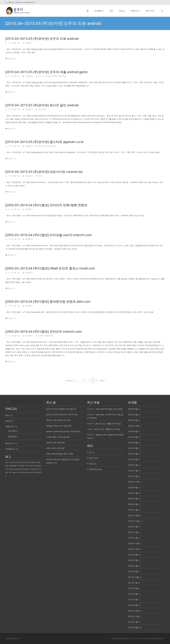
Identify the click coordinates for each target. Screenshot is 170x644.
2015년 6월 (133, 627)
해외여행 (12, 437)
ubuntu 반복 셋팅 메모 (56, 443)
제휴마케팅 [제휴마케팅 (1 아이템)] (24, 472)
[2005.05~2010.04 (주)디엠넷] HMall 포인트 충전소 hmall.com (50, 268)
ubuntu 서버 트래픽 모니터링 (58, 420)
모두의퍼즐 (62, 76)
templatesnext (158, 638)
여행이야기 (135, 11)
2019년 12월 (133, 515)
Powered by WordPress (121, 638)
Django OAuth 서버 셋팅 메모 (59, 426)
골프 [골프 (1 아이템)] (7, 466)
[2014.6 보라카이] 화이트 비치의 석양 (62, 414)
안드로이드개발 (43, 146)
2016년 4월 (133, 605)
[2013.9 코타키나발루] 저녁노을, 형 (61, 409)
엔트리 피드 (94, 458)
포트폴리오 (99, 11)
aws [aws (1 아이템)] (7, 462)
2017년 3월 (133, 599)
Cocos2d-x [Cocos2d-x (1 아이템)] (12, 462)
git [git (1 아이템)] (17, 462)
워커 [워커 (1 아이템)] (29, 469)
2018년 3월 (133, 566)
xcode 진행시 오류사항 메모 (58, 437)
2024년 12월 (133, 426)
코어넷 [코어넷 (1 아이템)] (30, 472)
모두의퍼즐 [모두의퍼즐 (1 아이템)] (20, 466)
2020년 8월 (133, 487)
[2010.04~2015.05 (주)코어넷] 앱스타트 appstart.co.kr (45, 142)
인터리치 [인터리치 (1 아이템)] (34, 469)
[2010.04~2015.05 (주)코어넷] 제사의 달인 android (42, 105)
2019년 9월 (133, 527)
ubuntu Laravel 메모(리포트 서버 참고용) (63, 431)
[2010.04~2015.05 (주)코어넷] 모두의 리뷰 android (42, 38)
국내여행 (12, 431)
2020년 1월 (133, 510)
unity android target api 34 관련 (60, 454)
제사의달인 (42, 109)
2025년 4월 (133, 420)
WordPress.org (95, 469)
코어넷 (40, 176)
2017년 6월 (133, 594)
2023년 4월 (133, 448)
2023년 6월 (133, 443)
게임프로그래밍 (51, 76)
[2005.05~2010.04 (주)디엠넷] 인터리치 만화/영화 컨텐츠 (46, 205)
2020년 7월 (133, 493)
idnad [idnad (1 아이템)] (20, 462)
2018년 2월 (133, 571)
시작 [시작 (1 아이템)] (26, 466)
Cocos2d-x (41, 76)
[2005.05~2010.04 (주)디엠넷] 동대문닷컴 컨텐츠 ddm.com (48, 301)
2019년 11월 (133, 521)
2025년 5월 (133, 414)
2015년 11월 (133, 616)
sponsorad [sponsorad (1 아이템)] (26, 462)
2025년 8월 (133, 409)
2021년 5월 (133, 476)
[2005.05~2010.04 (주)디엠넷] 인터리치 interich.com (43, 331)
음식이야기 (150, 11)
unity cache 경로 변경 (55, 448)
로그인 (92, 452)
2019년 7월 (133, 532)
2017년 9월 (133, 583)
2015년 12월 (133, 611)
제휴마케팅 (49, 336)
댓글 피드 (93, 464)
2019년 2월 (133, 538)
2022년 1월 (133, 471)
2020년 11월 (133, 482)
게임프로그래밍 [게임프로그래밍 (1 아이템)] (35, 462)
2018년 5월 (133, 560)
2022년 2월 (133, 465)
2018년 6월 (133, 555)
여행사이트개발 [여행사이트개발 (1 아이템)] (14, 469)
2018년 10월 (133, 549)
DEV (111, 11)
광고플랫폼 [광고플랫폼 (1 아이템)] (12, 466)
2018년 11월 (133, 543)
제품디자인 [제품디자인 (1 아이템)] (16, 472)
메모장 (122, 11)
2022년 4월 (133, 459)
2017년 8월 (133, 588)
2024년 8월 (133, 431)
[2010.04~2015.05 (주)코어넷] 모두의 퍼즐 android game (46, 72)
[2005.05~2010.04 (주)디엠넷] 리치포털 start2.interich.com (48, 235)
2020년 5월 (133, 499)
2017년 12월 (133, 577)
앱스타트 (53, 146)
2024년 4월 (133, 437)
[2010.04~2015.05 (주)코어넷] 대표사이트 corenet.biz (44, 172)
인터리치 (41, 336)
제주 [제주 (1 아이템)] (10, 472)
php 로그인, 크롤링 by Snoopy (108, 424)
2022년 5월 (133, 454)
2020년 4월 (133, 504)
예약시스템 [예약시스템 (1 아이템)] (23, 469)
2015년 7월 (133, 622)
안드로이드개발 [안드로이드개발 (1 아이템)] (33, 466)
